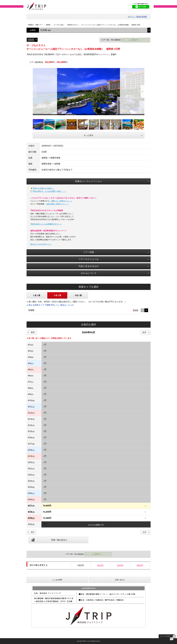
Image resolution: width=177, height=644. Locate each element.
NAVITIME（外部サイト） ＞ (57, 204)
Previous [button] (35, 92)
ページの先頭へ (168, 636)
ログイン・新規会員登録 (137, 17)
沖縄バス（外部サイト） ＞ (62, 201)
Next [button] (143, 92)
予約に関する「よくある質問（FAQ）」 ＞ (49, 191)
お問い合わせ (120, 580)
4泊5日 (140, 565)
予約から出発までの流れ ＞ (43, 188)
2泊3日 (100, 565)
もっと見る (88, 135)
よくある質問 (57, 580)
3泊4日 (120, 565)
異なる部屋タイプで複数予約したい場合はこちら (50, 305)
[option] (89, 92)
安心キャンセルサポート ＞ (41, 244)
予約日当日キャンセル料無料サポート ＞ (46, 224)
